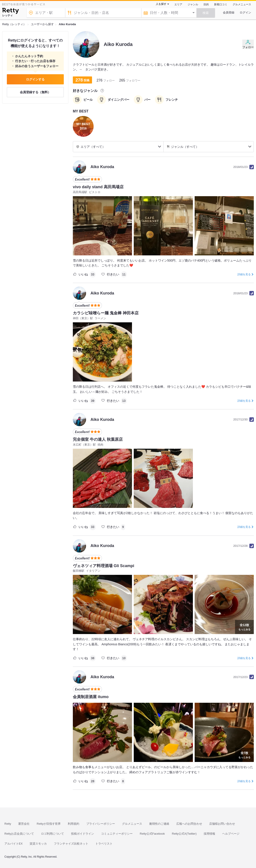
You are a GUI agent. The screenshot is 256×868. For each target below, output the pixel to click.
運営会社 (24, 824)
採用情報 (209, 834)
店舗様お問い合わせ (222, 824)
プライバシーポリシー (101, 824)
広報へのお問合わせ (189, 824)
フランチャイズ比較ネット (71, 844)
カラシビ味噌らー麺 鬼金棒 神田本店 (106, 313)
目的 (206, 4)
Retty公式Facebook (152, 834)
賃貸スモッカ (38, 844)
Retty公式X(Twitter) (184, 834)
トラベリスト (104, 844)
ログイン (245, 12)
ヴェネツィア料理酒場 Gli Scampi (104, 566)
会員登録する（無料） (35, 92)
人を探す (161, 4)
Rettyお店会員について (19, 834)
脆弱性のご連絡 (159, 824)
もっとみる (244, 627)
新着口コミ (221, 4)
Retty (8, 824)
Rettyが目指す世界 (49, 824)
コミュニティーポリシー (117, 834)
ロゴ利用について (53, 834)
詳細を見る (244, 274)
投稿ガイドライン (83, 834)
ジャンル (193, 4)
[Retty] (10, 11)
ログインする (35, 79)
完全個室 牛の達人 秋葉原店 (98, 439)
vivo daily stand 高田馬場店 (98, 187)
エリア (178, 4)
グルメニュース (242, 4)
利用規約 (73, 824)
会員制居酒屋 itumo (91, 697)
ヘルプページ (231, 834)
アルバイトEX (13, 844)
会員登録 (229, 12)
